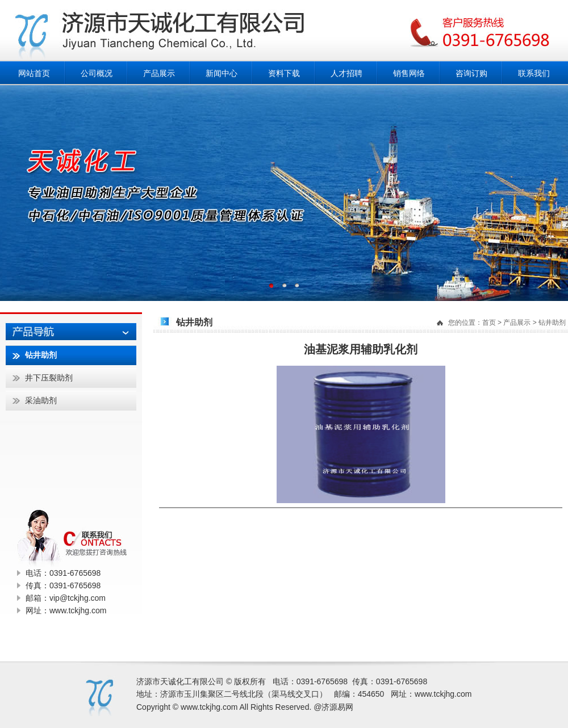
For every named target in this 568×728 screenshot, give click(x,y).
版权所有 (250, 681)
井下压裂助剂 (49, 378)
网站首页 (34, 73)
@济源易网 (333, 707)
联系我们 (534, 73)
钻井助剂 (552, 323)
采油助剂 (41, 400)
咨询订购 (471, 73)
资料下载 (284, 73)
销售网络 (409, 73)
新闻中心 (222, 73)
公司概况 (97, 73)
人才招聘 (346, 73)
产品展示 (159, 73)
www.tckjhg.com (443, 694)
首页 (489, 323)
